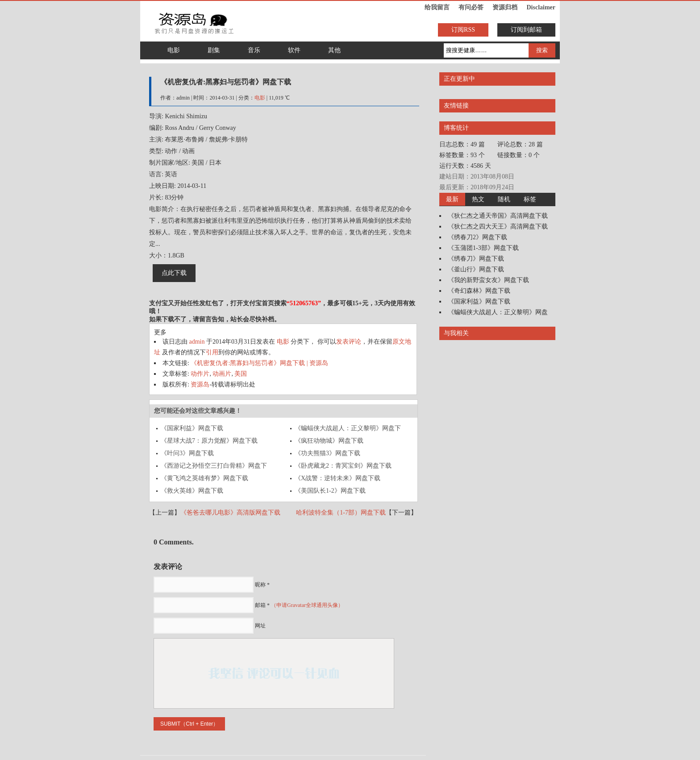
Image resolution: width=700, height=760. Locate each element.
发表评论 (349, 342)
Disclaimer (541, 7)
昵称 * (262, 585)
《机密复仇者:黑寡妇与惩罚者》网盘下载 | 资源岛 (259, 363)
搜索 (542, 50)
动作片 (200, 374)
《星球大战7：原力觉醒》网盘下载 (209, 441)
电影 (174, 50)
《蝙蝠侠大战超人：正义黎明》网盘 (498, 312)
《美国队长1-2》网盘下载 (330, 491)
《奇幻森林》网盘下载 (479, 291)
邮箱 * (299, 605)
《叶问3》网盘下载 (187, 453)
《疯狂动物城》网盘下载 (329, 441)
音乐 (254, 50)
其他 (334, 50)
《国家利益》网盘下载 (192, 428)
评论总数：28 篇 (520, 144)
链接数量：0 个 (519, 155)
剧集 (214, 50)
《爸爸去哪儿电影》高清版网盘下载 (230, 513)
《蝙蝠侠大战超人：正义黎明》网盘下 (348, 428)
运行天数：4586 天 (465, 166)
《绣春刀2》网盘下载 (477, 237)
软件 (294, 50)
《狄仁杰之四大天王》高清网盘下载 (498, 226)
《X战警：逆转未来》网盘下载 (337, 478)
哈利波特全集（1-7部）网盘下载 (341, 513)
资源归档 (505, 7)
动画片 (222, 374)
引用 (212, 352)
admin (197, 342)
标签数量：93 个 (462, 155)
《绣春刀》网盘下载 (476, 259)
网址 (260, 626)
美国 (241, 374)
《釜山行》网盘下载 (476, 269)
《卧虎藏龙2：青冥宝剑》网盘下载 (343, 466)
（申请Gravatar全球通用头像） (307, 605)
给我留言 (437, 7)
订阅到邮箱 (526, 30)
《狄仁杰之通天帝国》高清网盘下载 (498, 216)
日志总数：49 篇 (462, 144)
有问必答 (471, 7)
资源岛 (200, 384)
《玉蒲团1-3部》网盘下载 (483, 248)
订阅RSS (463, 30)
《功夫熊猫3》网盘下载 (327, 453)
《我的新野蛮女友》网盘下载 (488, 280)
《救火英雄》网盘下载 (192, 491)
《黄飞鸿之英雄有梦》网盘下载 (204, 478)
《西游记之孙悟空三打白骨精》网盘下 (214, 466)
